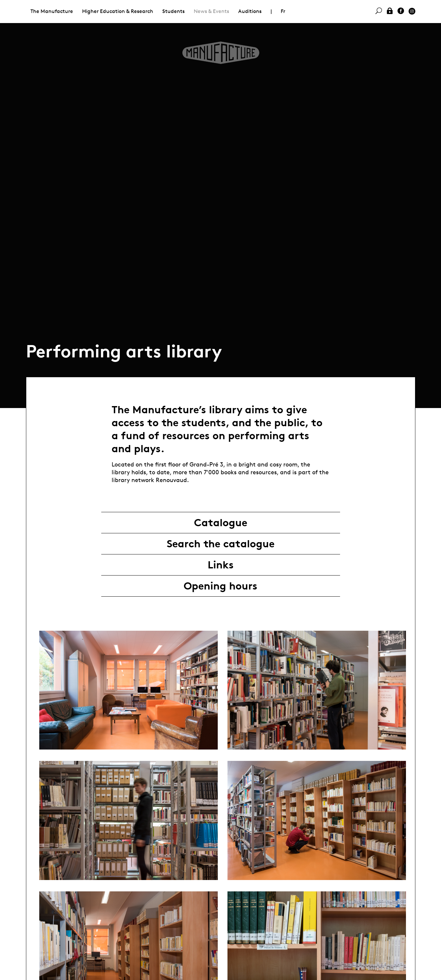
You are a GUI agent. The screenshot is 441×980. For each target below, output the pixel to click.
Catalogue (221, 523)
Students (173, 11)
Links (221, 565)
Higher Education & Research (118, 11)
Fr (283, 11)
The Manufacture (52, 11)
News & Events (211, 11)
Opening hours (220, 586)
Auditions (250, 11)
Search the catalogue (221, 544)
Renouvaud (171, 480)
